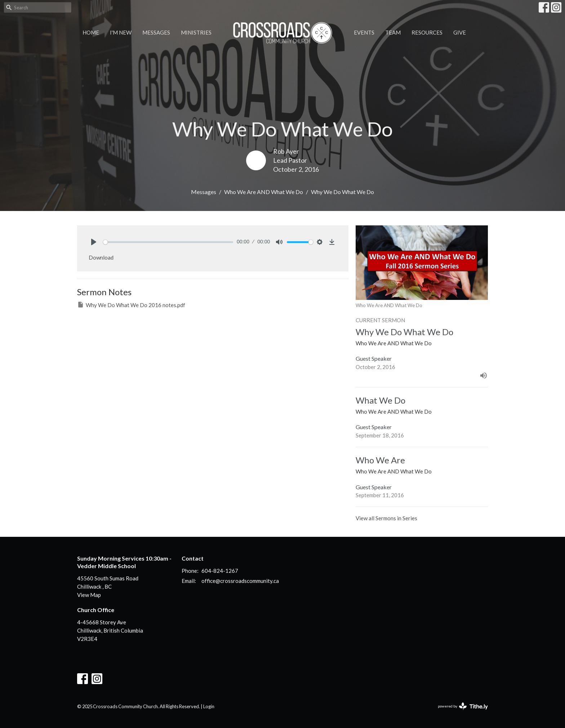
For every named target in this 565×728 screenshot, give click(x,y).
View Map (89, 595)
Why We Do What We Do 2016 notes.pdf (131, 305)
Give (460, 32)
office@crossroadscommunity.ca (240, 581)
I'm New (121, 32)
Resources (427, 32)
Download (101, 257)
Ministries (196, 32)
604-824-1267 (220, 571)
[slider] (168, 242)
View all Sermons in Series (386, 518)
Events (364, 32)
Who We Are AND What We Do (264, 192)
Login (209, 706)
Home (91, 32)
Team (393, 32)
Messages (156, 32)
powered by (463, 706)
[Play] (94, 242)
